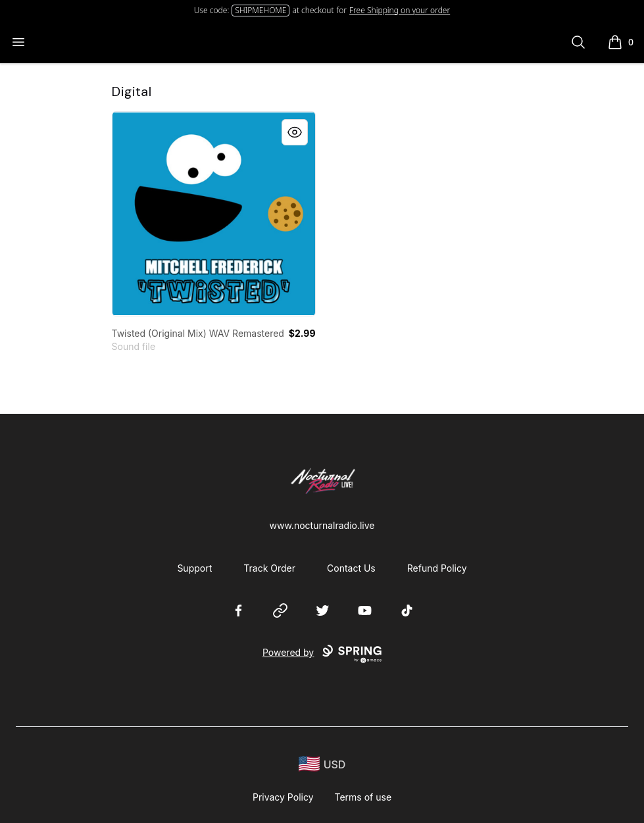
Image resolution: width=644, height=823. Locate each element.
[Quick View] (295, 132)
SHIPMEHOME (260, 10)
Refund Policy (437, 568)
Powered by (322, 654)
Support (194, 568)
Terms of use (363, 797)
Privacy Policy (283, 797)
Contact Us (351, 568)
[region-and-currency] (322, 764)
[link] (214, 214)
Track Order (269, 568)
